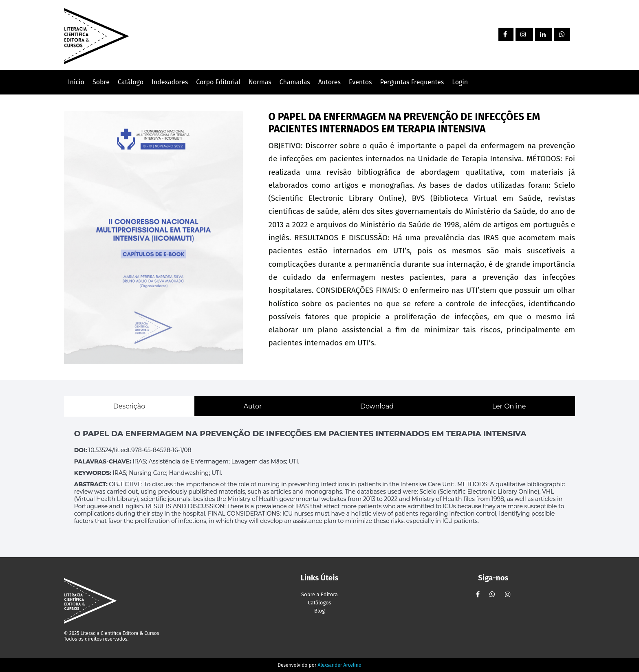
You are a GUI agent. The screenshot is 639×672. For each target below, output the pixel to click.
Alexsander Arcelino (339, 665)
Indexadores (170, 82)
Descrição (129, 406)
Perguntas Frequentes (412, 82)
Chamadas (295, 82)
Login (460, 82)
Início (76, 82)
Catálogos (319, 603)
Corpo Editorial (218, 82)
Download (377, 406)
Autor (253, 406)
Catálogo (131, 82)
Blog (319, 611)
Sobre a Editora (319, 594)
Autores (329, 82)
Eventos (360, 82)
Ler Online (509, 406)
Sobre (101, 82)
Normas (260, 82)
